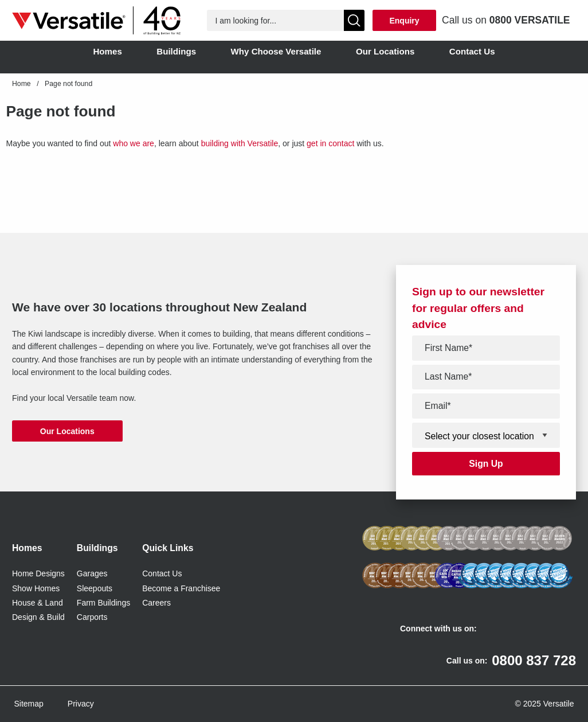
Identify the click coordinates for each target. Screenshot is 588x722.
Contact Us (162, 573)
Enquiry (404, 21)
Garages (92, 573)
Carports (92, 617)
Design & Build (38, 617)
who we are (134, 143)
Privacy (81, 704)
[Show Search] (354, 20)
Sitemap (29, 704)
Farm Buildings (103, 603)
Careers (156, 603)
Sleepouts (95, 588)
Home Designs (38, 573)
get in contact (330, 143)
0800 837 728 (534, 660)
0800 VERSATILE (530, 20)
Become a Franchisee (181, 588)
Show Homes (36, 588)
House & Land (38, 603)
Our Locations (67, 431)
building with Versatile (240, 143)
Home (21, 84)
